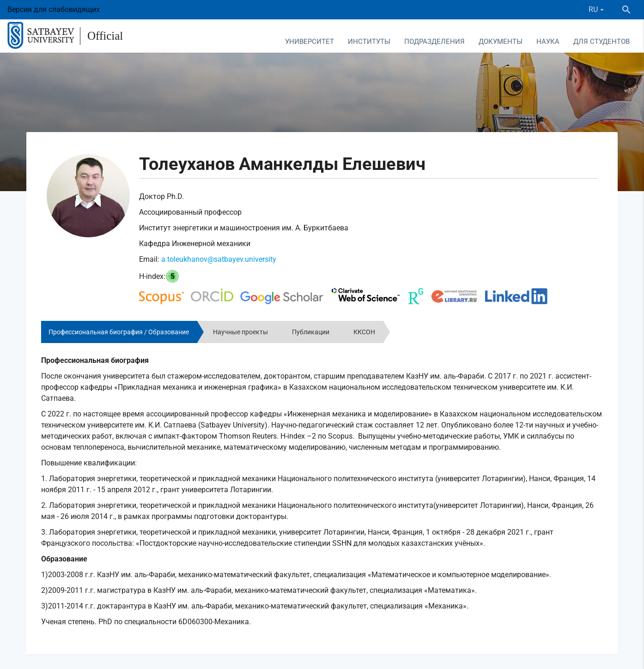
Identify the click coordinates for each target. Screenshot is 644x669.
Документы (501, 42)
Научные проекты (240, 332)
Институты (369, 42)
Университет (310, 42)
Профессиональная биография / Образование (119, 332)
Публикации (311, 332)
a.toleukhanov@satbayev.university (219, 259)
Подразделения (434, 42)
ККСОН (364, 332)
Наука (548, 42)
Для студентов (601, 42)
